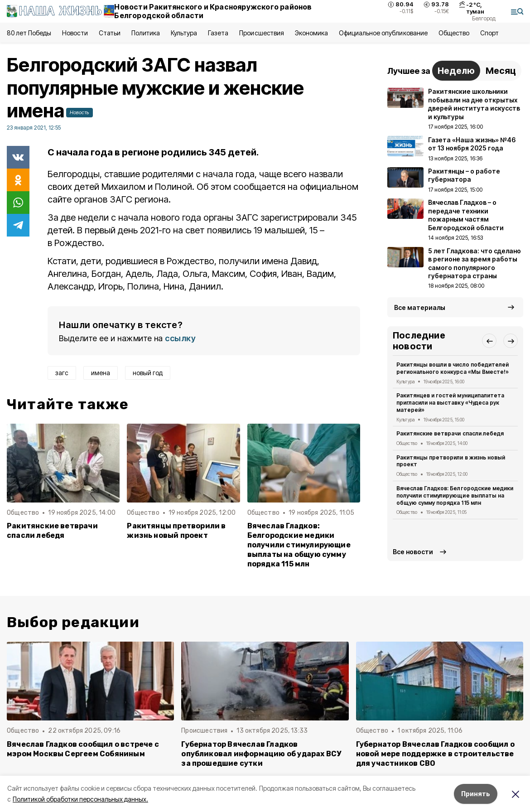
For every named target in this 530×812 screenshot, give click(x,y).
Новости (75, 33)
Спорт (489, 33)
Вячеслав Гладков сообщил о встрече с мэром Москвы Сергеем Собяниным (83, 749)
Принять (476, 794)
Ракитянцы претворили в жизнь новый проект (176, 531)
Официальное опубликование (383, 33)
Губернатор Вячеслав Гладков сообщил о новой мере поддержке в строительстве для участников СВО (435, 754)
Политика (146, 33)
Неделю (456, 71)
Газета (218, 33)
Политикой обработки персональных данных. (80, 799)
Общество (454, 33)
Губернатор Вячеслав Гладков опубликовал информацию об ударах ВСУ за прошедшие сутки (261, 754)
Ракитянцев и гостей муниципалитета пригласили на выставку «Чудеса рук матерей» (450, 403)
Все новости (413, 552)
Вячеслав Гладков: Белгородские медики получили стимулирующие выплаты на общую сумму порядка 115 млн (299, 545)
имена (101, 373)
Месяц (501, 71)
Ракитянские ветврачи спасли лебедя (52, 531)
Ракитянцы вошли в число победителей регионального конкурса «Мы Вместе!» (453, 368)
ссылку (180, 338)
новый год (148, 373)
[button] (489, 341)
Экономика (311, 33)
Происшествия (261, 33)
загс (62, 373)
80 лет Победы (29, 33)
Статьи (110, 33)
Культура (184, 33)
